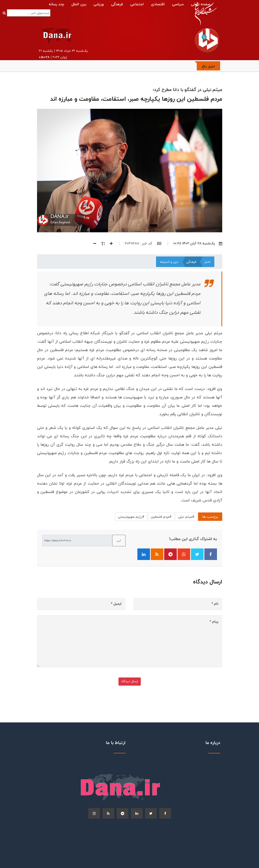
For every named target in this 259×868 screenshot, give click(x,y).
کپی (119, 541)
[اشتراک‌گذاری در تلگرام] (170, 554)
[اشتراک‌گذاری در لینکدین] (144, 554)
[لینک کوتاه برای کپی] (77, 541)
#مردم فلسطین (161, 517)
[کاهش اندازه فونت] (93, 243)
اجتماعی (137, 4)
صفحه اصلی (201, 4)
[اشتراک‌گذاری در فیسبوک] (211, 554)
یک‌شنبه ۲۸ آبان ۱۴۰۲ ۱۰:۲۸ (198, 243)
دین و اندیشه (169, 262)
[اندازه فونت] (100, 243)
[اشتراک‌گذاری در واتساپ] (184, 554)
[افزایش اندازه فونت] (109, 243)
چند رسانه (56, 4)
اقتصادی (158, 4)
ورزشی (99, 4)
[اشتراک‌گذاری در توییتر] (197, 554)
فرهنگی (117, 4)
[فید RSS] (157, 554)
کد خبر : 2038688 (143, 243)
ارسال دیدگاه (130, 681)
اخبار (207, 262)
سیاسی (178, 4)
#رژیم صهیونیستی (131, 517)
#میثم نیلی (186, 517)
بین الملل (79, 4)
